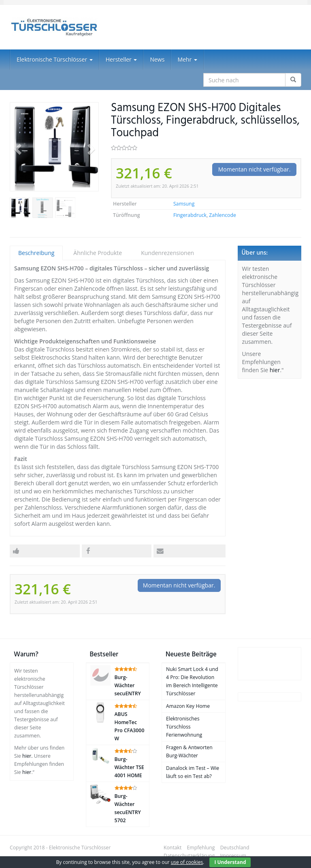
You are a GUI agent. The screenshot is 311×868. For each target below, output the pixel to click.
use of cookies (187, 862)
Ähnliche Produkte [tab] (98, 253)
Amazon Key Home (188, 706)
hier (275, 370)
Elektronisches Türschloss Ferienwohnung (184, 727)
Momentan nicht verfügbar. (255, 169)
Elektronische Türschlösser (55, 59)
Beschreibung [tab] (36, 253)
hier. (28, 756)
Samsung (184, 204)
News (157, 59)
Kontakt (173, 848)
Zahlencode (222, 215)
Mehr (187, 59)
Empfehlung (201, 848)
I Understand (230, 862)
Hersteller (121, 59)
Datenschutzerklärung (189, 856)
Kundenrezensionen (167, 253)
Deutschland (235, 848)
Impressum (233, 856)
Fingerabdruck (190, 215)
